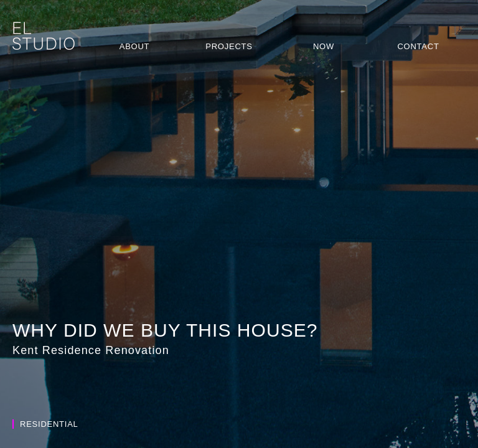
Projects (229, 46)
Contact (418, 46)
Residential (45, 424)
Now (324, 46)
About (135, 46)
